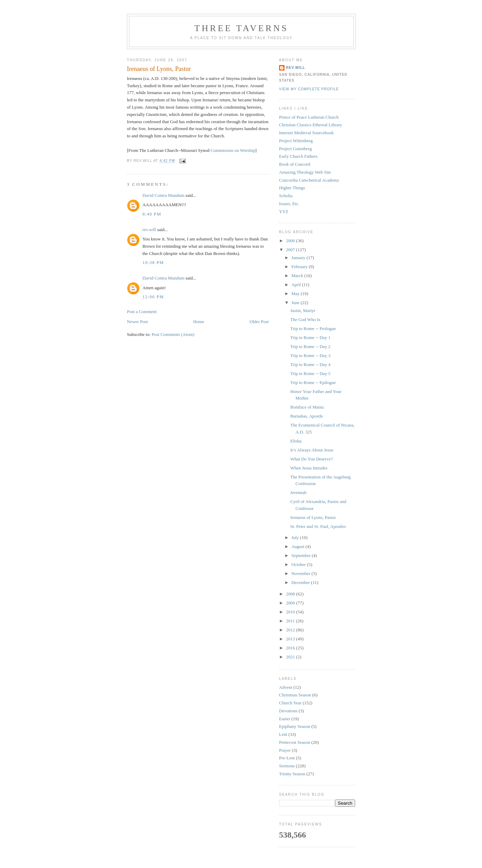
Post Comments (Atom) (173, 334)
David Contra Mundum (163, 195)
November (302, 573)
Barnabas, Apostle (307, 416)
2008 (291, 594)
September (302, 555)
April (297, 285)
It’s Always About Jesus (312, 450)
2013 (291, 639)
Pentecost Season (295, 742)
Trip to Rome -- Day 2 (310, 346)
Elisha (296, 441)
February (300, 267)
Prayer (285, 750)
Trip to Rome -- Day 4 (310, 364)
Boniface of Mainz (307, 407)
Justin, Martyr (303, 310)
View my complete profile (309, 89)
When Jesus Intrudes (309, 468)
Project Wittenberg (296, 141)
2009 (291, 603)
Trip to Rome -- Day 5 (310, 373)
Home (199, 322)
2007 (291, 250)
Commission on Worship (233, 150)
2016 (291, 648)
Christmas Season (295, 695)
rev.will (149, 230)
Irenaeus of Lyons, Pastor (159, 69)
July (296, 537)
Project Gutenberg (295, 149)
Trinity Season (292, 774)
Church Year (290, 703)
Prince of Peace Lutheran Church (309, 117)
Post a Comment (142, 312)
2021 (291, 657)
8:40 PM (152, 214)
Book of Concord (295, 164)
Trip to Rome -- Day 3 (310, 355)
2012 (291, 630)
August (299, 546)
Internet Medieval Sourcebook (306, 133)
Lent (283, 734)
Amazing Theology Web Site (305, 172)
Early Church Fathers (298, 156)
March (298, 276)
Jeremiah (298, 492)
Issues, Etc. (289, 204)
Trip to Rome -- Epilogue (313, 382)
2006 (291, 241)
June (296, 303)
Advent (286, 687)
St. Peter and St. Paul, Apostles (318, 526)
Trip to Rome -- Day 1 (310, 337)
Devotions (288, 711)
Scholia (286, 196)
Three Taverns (241, 28)
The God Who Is (305, 319)
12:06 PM (153, 297)
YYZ (284, 212)
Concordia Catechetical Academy (309, 180)
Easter (285, 719)
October (299, 564)
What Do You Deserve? (311, 459)
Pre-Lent (287, 758)
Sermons (287, 766)
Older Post (259, 322)
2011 (291, 621)
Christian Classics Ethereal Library (310, 125)
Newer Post (137, 322)
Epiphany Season (295, 726)
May (296, 294)
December (301, 582)
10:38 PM (153, 262)
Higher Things (292, 188)
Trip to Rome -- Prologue (313, 328)
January (299, 258)
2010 (291, 612)
